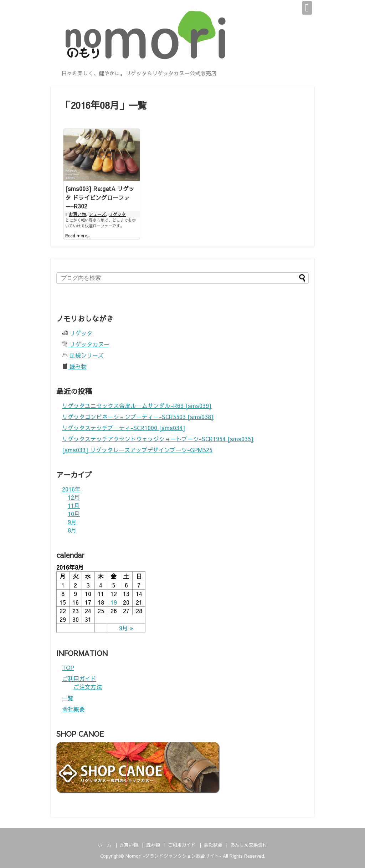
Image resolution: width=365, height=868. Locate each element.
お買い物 (77, 214)
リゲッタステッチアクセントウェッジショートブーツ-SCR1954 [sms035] (158, 439)
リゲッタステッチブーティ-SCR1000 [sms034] (124, 428)
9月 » (126, 628)
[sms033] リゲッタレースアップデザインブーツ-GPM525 (137, 450)
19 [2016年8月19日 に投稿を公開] (114, 602)
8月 (72, 530)
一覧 (68, 698)
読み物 (74, 366)
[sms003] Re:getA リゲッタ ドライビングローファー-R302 (100, 197)
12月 (74, 497)
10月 (74, 514)
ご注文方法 (88, 687)
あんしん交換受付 (249, 845)
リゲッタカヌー (86, 344)
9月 (72, 522)
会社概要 (73, 709)
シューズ (97, 214)
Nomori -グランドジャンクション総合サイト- (173, 856)
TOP (68, 667)
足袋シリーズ (83, 355)
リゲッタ (117, 214)
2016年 (71, 489)
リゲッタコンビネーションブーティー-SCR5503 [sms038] (138, 417)
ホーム (105, 845)
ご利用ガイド (79, 678)
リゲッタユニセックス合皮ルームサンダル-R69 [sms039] (137, 405)
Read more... (78, 236)
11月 (74, 505)
